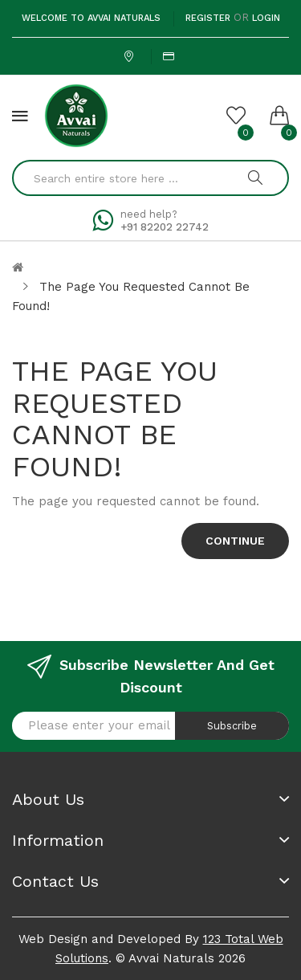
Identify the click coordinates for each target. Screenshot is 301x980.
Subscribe (232, 726)
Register (208, 18)
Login (266, 18)
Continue (235, 541)
